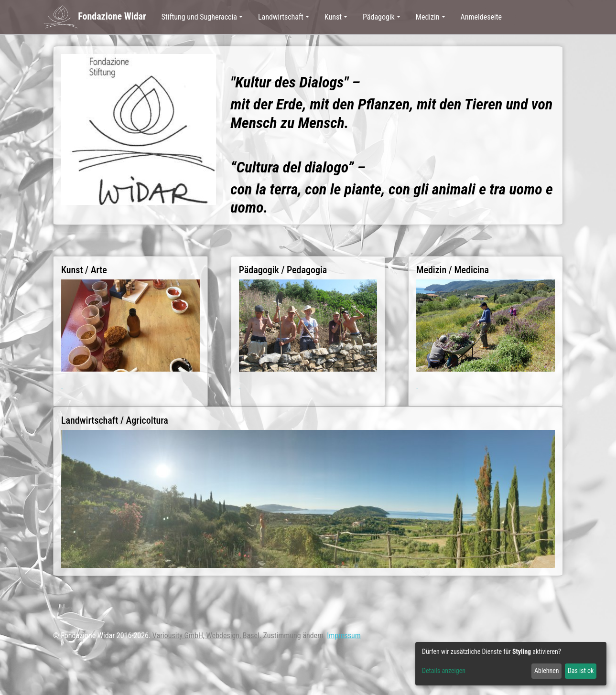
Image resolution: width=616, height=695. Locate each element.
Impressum (344, 636)
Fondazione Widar (95, 17)
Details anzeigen (444, 671)
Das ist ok (581, 671)
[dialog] (511, 664)
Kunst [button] (333, 17)
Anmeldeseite (481, 17)
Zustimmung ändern (293, 636)
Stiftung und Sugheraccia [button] (199, 17)
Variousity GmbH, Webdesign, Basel (206, 636)
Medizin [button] (428, 17)
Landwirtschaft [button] (281, 17)
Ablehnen (547, 671)
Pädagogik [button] (379, 17)
